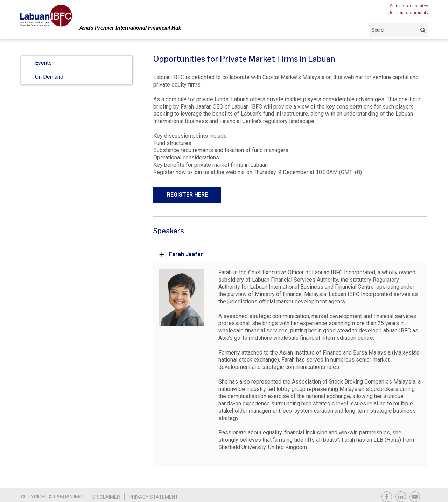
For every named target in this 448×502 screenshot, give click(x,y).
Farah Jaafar (181, 254)
